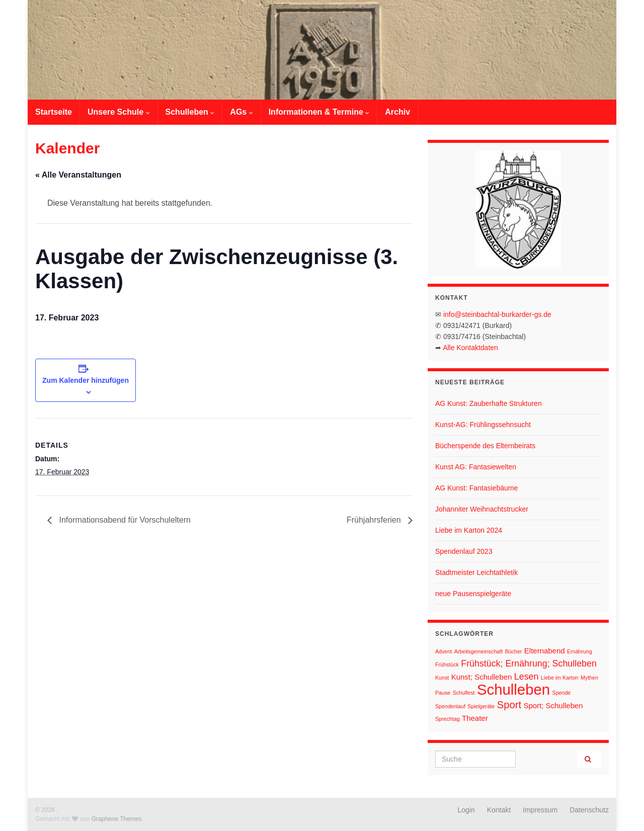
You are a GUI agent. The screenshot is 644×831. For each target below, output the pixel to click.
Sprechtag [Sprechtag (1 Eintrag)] (448, 719)
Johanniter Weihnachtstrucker (482, 509)
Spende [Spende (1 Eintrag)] (562, 693)
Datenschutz (589, 810)
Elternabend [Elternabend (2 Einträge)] (545, 651)
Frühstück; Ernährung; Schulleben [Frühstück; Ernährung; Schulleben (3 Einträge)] (529, 663)
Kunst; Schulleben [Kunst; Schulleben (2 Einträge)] (482, 677)
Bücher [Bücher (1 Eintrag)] (514, 651)
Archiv (397, 112)
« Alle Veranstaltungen (78, 175)
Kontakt (499, 810)
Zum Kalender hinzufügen (86, 380)
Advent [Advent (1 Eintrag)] (444, 651)
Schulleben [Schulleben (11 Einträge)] (513, 689)
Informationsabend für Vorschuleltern (124, 520)
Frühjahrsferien (375, 520)
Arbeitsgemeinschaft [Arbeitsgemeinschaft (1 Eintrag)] (479, 651)
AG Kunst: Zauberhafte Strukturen (489, 403)
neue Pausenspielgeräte (473, 594)
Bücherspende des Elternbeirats (485, 446)
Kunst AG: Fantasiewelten (476, 467)
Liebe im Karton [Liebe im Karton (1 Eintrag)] (560, 678)
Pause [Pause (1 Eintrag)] (443, 693)
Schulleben (190, 112)
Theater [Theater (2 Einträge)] (475, 718)
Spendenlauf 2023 (464, 551)
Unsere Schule (119, 112)
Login (466, 810)
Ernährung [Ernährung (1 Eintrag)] (580, 651)
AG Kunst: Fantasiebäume (476, 488)
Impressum (540, 810)
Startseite (54, 112)
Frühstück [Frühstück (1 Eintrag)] (447, 664)
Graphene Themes (117, 819)
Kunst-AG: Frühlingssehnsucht (483, 425)
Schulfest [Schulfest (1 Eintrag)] (464, 693)
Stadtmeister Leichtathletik (476, 572)
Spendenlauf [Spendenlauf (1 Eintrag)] (450, 706)
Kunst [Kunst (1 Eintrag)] (442, 678)
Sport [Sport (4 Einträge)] (509, 705)
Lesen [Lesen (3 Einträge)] (527, 677)
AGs (241, 112)
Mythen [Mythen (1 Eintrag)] (589, 678)
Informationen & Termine (319, 112)
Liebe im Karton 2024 (469, 530)
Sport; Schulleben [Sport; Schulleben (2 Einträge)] (553, 705)
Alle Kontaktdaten (470, 348)
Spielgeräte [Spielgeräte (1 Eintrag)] (481, 706)
